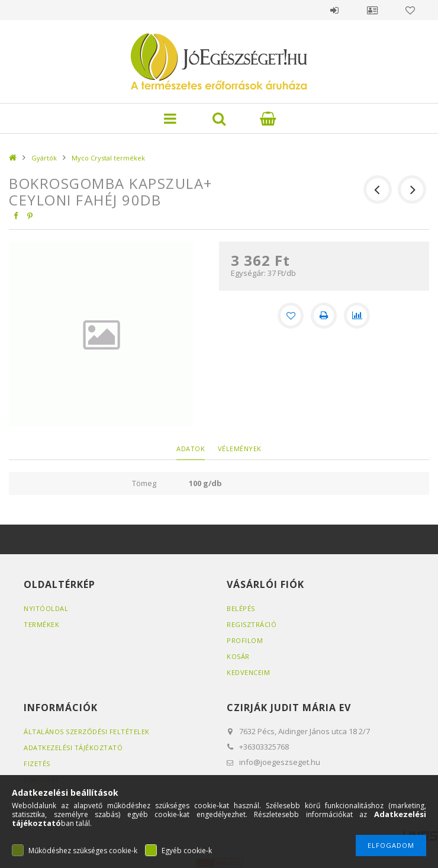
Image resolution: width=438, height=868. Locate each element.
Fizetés (37, 763)
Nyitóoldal (46, 608)
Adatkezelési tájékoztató (73, 748)
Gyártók (44, 158)
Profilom (245, 640)
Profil (372, 10)
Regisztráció (252, 624)
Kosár (238, 656)
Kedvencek (410, 10)
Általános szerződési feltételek (87, 732)
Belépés (334, 10)
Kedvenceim (248, 672)
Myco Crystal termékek (108, 158)
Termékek (41, 624)
